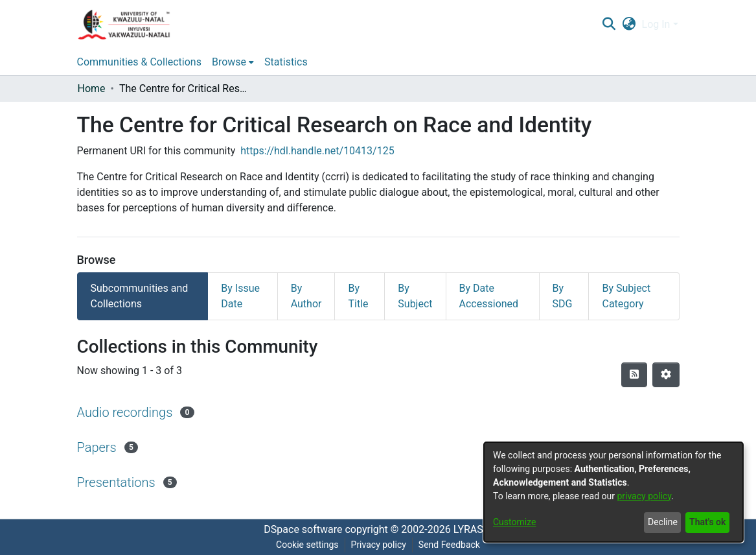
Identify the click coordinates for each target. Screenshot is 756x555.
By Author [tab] (306, 296)
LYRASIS (473, 529)
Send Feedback (449, 545)
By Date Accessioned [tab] (489, 296)
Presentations (116, 482)
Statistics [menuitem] (286, 62)
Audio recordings (125, 412)
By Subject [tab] (415, 296)
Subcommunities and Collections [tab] (140, 296)
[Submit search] (609, 25)
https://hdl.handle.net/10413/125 (317, 151)
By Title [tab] (358, 296)
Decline (663, 522)
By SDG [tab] (563, 296)
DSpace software (303, 529)
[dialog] (613, 492)
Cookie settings (307, 545)
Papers (97, 447)
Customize (514, 522)
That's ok (707, 522)
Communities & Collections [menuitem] (139, 62)
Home (92, 89)
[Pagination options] (666, 375)
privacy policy (644, 496)
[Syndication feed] (634, 375)
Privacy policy (379, 545)
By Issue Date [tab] (240, 296)
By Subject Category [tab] (626, 296)
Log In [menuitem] (656, 24)
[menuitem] (629, 25)
